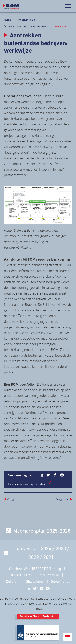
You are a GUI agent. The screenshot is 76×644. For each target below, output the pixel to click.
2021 (48, 557)
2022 (34, 557)
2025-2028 (59, 531)
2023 (61, 548)
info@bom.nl (49, 575)
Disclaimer (35, 581)
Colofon (12, 581)
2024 (46, 548)
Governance (60, 581)
